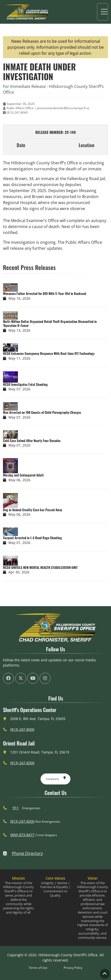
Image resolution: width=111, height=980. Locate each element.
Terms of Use (38, 968)
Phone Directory (23, 853)
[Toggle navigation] (103, 12)
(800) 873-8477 (22, 835)
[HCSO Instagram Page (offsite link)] (45, 678)
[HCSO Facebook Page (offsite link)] (8, 678)
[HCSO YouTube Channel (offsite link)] (33, 678)
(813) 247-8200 (22, 821)
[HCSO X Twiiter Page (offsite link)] (21, 678)
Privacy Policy (73, 968)
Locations (56, 778)
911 (16, 808)
